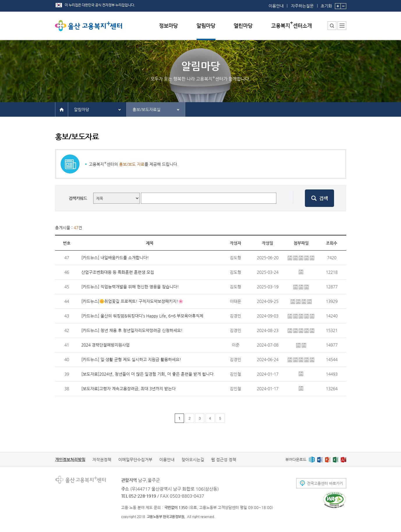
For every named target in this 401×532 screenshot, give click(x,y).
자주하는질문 (302, 6)
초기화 (326, 4)
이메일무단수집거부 (135, 460)
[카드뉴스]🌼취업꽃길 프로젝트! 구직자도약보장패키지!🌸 (132, 301)
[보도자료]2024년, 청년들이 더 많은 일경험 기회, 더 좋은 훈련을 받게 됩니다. (148, 374)
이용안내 (276, 6)
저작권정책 (102, 460)
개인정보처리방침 (70, 460)
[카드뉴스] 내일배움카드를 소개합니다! (115, 258)
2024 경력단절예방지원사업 (105, 345)
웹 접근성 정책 (224, 460)
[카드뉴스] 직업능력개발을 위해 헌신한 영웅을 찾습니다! (130, 287)
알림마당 (82, 109)
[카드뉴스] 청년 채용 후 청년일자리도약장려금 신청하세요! (132, 330)
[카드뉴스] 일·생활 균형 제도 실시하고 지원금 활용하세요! (131, 359)
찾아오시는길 (193, 460)
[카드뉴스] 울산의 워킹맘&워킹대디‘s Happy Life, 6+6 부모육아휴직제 (142, 316)
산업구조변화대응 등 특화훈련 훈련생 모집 (118, 272)
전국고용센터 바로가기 (325, 483)
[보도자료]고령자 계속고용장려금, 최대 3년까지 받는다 (128, 389)
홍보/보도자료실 (146, 109)
